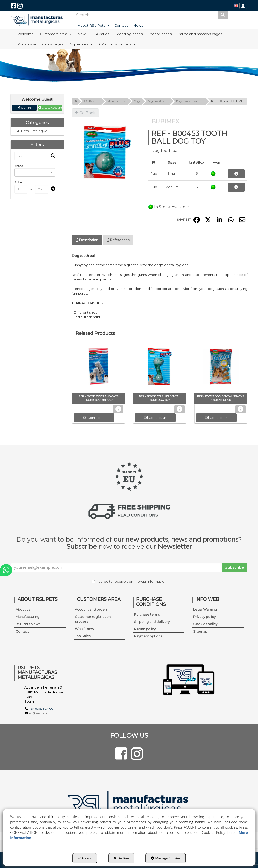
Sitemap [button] (200, 631)
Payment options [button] (148, 636)
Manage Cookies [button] (166, 858)
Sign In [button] (24, 108)
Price (18, 182)
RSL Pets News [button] (28, 624)
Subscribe (235, 567)
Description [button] (87, 240)
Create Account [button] (50, 108)
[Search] (223, 15)
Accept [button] (85, 858)
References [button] (118, 240)
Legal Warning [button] (205, 609)
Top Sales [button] (83, 636)
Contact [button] (22, 631)
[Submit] (52, 189)
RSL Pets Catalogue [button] (30, 131)
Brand (19, 166)
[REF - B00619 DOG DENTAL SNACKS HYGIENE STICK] (221, 368)
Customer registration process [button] (93, 619)
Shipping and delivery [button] (152, 622)
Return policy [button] (145, 629)
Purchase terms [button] (147, 614)
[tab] (87, 240)
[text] (146, 15)
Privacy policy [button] (204, 617)
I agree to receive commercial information (129, 581)
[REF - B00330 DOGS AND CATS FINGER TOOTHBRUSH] (99, 368)
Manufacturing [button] (27, 617)
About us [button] (23, 609)
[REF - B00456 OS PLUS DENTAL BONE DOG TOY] (160, 368)
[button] (13, 7)
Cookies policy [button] (205, 624)
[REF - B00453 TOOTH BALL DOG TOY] (106, 152)
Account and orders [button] (91, 609)
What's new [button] (85, 629)
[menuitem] (236, 6)
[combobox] (35, 172)
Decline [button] (121, 858)
